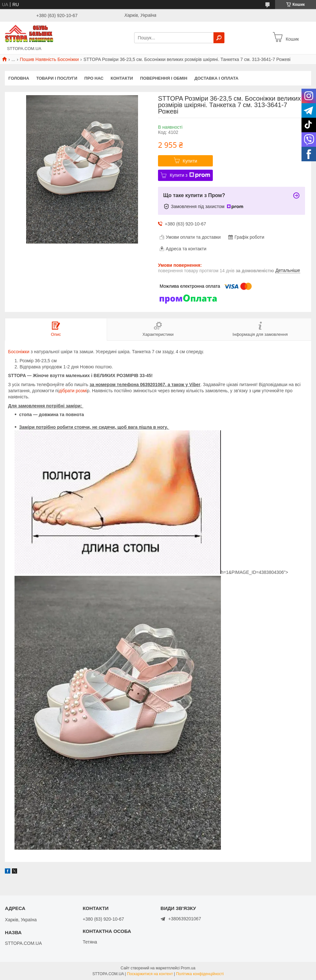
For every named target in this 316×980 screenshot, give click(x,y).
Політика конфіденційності (200, 974)
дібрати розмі (73, 391)
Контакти (122, 78)
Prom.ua (188, 968)
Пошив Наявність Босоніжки (49, 59)
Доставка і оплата (216, 78)
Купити (190, 161)
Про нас (94, 78)
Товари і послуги (57, 78)
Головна (19, 78)
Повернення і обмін (164, 78)
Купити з (190, 175)
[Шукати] (219, 38)
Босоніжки (19, 352)
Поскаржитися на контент (150, 974)
